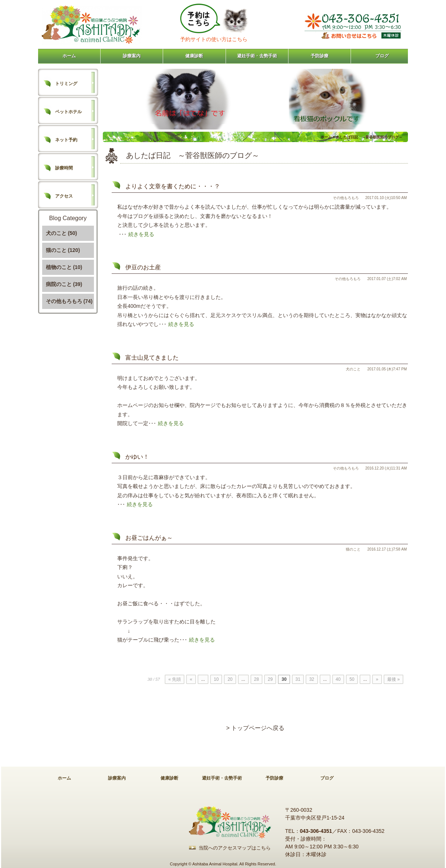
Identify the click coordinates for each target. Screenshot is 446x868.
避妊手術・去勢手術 (257, 56)
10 (216, 679)
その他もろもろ (346, 198)
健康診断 (194, 56)
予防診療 (320, 56)
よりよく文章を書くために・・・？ (173, 186)
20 (230, 679)
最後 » (393, 679)
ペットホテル (68, 112)
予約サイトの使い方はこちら (214, 39)
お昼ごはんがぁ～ (149, 538)
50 (352, 679)
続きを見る (141, 234)
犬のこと (353, 369)
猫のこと (353, 549)
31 (298, 679)
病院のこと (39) (64, 284)
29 (270, 679)
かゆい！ (137, 457)
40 (338, 679)
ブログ (382, 56)
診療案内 (132, 56)
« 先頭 (175, 679)
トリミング (66, 84)
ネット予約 (66, 140)
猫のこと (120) (63, 250)
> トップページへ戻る (256, 728)
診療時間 (64, 168)
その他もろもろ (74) (69, 301)
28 (256, 679)
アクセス (64, 196)
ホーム (69, 56)
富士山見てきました (152, 358)
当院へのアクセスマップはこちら (235, 848)
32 (312, 679)
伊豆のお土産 (143, 267)
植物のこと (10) (64, 267)
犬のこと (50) (62, 233)
